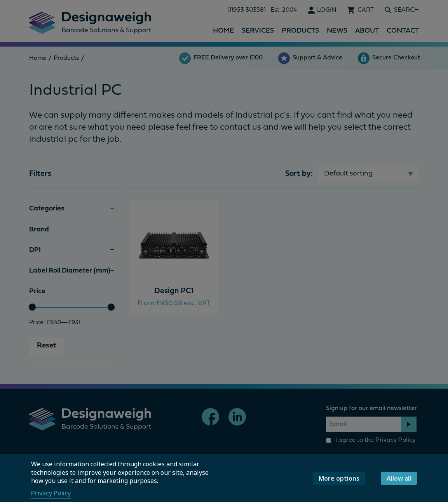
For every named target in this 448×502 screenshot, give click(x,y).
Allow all (399, 478)
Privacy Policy (51, 493)
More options (339, 478)
